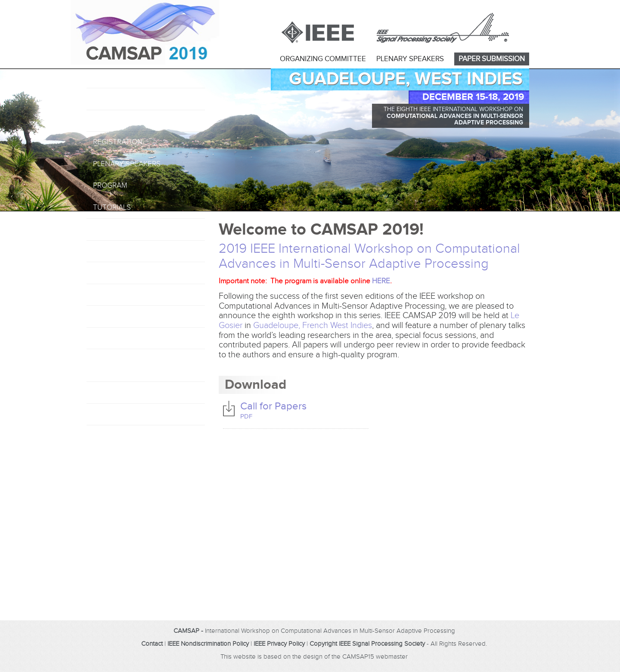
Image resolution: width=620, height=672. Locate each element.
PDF (246, 417)
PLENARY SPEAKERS (410, 59)
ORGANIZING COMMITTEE (323, 59)
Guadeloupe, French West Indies (313, 325)
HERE (381, 281)
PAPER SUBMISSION (492, 59)
